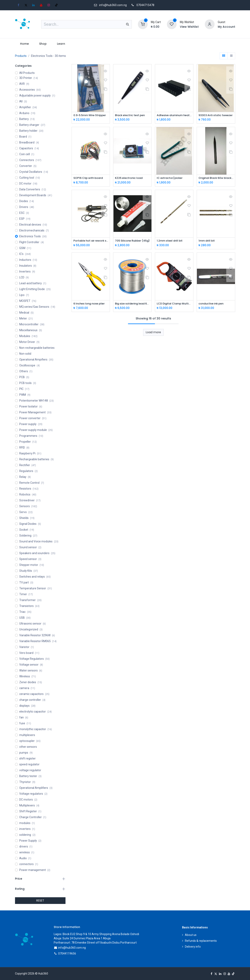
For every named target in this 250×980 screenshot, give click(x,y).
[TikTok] (56, 5)
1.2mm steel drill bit (171, 241)
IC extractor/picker (171, 178)
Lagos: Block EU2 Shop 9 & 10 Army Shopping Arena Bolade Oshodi (96, 934)
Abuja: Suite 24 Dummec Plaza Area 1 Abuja (82, 938)
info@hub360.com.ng (72, 948)
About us (191, 935)
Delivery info (193, 947)
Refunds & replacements (201, 941)
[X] (26, 5)
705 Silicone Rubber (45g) (132, 241)
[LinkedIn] (33, 5)
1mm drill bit (207, 241)
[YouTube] (41, 5)
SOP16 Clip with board (89, 178)
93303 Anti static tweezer (216, 115)
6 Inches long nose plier (91, 304)
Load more (153, 333)
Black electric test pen (132, 115)
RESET (40, 900)
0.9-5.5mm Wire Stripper (91, 115)
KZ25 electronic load (130, 178)
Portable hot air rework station (91, 241)
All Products (27, 73)
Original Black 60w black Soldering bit (216, 178)
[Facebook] (18, 5)
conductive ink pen (212, 304)
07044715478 (145, 5)
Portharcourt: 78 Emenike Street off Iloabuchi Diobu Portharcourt (95, 943)
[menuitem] (25, 44)
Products (21, 56)
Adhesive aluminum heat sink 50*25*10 (174, 115)
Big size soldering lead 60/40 (132, 304)
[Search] (128, 24)
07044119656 (67, 953)
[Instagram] (49, 5)
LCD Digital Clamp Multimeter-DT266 (174, 304)
